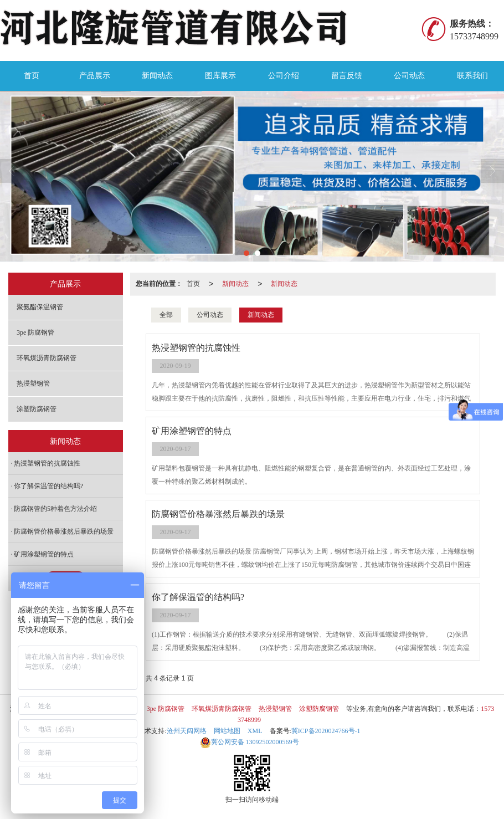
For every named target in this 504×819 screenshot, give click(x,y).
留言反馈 (347, 76)
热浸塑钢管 (33, 383)
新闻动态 (157, 76)
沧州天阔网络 (187, 731)
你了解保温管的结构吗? (48, 486)
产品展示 (95, 76)
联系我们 (472, 76)
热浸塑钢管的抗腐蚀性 (47, 463)
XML (255, 731)
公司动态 (409, 76)
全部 (166, 315)
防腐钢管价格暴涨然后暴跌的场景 (64, 531)
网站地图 (227, 731)
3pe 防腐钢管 (35, 332)
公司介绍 (284, 76)
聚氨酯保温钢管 (40, 307)
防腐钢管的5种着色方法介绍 (55, 509)
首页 (32, 76)
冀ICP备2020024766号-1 (326, 731)
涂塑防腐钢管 (37, 409)
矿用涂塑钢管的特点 (44, 554)
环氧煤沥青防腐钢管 (47, 358)
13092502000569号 (250, 742)
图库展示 (220, 76)
